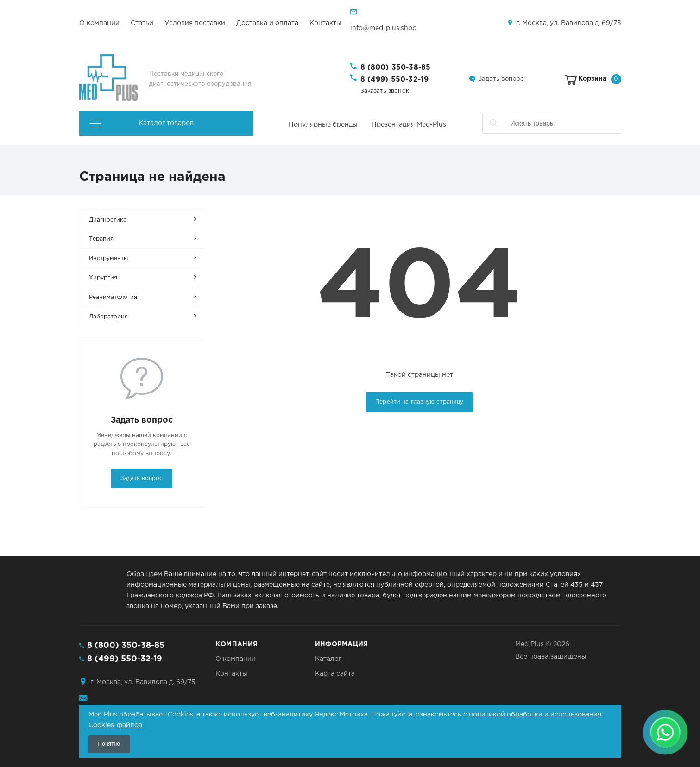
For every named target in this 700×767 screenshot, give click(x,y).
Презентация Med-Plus (409, 125)
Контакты (325, 23)
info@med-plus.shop (383, 28)
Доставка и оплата (267, 23)
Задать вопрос (501, 79)
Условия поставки (195, 23)
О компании (99, 23)
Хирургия (103, 278)
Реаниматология (113, 297)
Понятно (109, 744)
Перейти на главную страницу (419, 402)
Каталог (328, 659)
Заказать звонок (385, 91)
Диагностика (108, 220)
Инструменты (108, 258)
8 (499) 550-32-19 (395, 79)
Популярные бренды (323, 125)
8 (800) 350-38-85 (396, 67)
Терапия (101, 239)
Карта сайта (335, 674)
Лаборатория (108, 317)
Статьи (142, 23)
